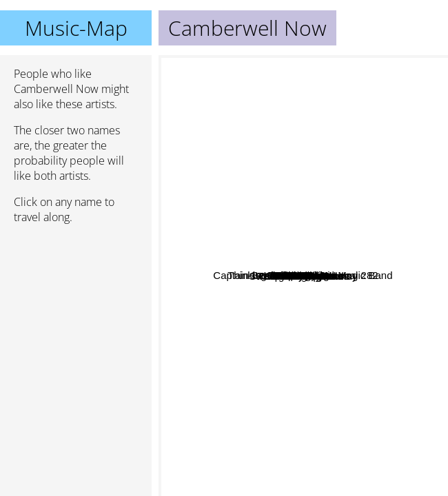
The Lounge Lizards (326, 448)
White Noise (387, 237)
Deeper (344, 110)
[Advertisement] (76, 308)
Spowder (368, 259)
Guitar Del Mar (337, 306)
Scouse (261, 243)
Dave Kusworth (294, 151)
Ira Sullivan (236, 224)
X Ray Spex (226, 337)
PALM (380, 208)
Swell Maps (333, 220)
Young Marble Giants (356, 390)
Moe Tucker (294, 459)
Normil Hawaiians (318, 279)
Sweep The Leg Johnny (271, 385)
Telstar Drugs (360, 193)
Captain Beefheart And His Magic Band (254, 130)
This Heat (303, 364)
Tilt (369, 335)
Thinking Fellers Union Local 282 (247, 183)
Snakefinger (359, 350)
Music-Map (76, 28)
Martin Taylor (234, 272)
